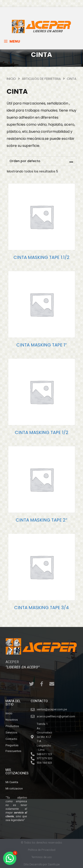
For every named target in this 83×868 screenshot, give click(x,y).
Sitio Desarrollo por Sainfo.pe (41, 864)
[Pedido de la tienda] (41, 161)
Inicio (11, 79)
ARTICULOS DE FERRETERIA (41, 79)
